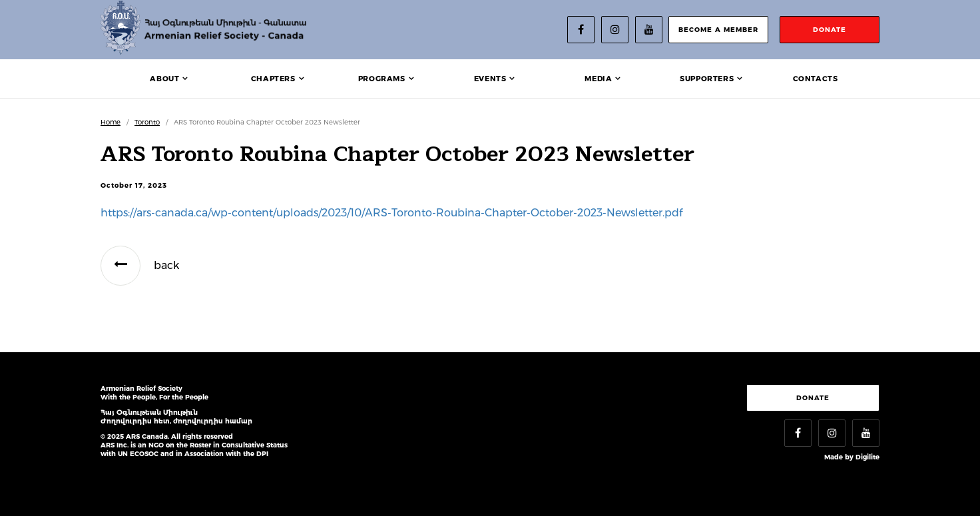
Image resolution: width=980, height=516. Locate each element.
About (164, 79)
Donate (813, 398)
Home (111, 122)
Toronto (147, 122)
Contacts (816, 79)
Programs (382, 79)
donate (830, 30)
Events (490, 79)
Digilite (867, 457)
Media (598, 79)
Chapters (273, 79)
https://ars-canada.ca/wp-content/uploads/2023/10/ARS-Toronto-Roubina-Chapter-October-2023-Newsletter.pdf (391, 213)
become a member (718, 30)
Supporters (707, 79)
